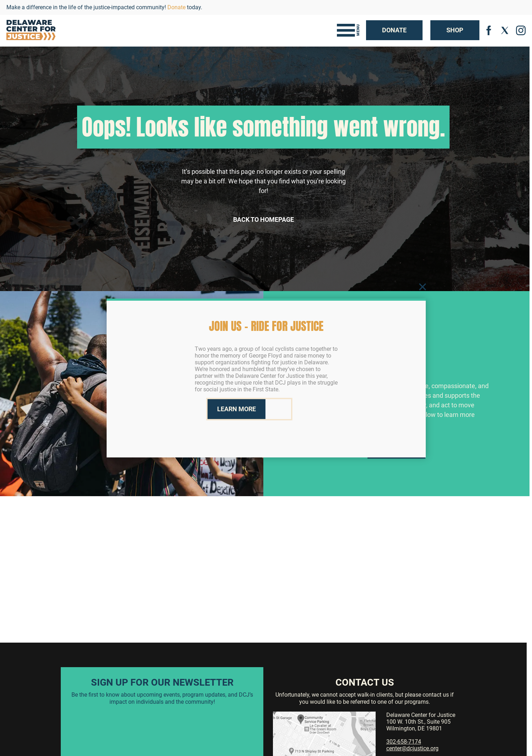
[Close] (423, 286)
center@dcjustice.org (412, 748)
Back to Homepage (264, 219)
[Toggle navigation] (348, 30)
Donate (176, 7)
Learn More (396, 460)
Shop (455, 30)
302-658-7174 (404, 742)
